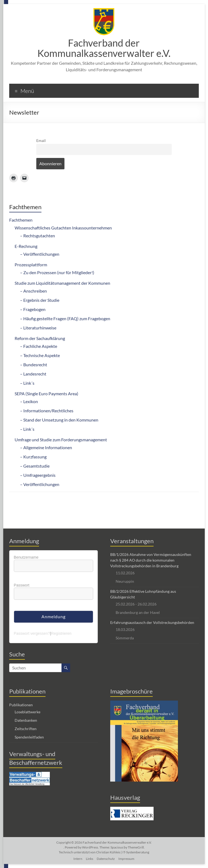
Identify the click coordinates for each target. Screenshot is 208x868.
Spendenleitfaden (29, 737)
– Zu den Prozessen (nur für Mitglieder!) (57, 272)
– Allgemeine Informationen (46, 447)
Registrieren (61, 633)
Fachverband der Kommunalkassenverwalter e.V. (104, 48)
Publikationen (21, 705)
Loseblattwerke (27, 712)
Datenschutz (106, 859)
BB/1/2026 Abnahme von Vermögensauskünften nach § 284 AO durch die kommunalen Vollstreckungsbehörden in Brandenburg (151, 560)
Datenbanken (26, 720)
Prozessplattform (31, 265)
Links (90, 859)
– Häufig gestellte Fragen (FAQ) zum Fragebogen (65, 318)
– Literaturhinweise (38, 328)
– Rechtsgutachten (38, 236)
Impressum (126, 859)
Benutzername (26, 557)
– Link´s (27, 383)
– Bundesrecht (34, 365)
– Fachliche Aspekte (39, 346)
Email (41, 140)
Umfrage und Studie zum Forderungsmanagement (61, 440)
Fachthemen (21, 220)
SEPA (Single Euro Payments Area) (46, 393)
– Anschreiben (33, 291)
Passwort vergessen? (32, 633)
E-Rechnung (26, 246)
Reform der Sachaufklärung (40, 338)
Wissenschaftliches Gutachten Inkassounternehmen (63, 228)
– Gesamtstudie (35, 466)
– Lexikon (29, 401)
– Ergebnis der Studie (40, 300)
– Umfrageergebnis (38, 475)
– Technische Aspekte (40, 355)
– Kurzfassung (33, 457)
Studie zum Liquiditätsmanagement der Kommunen (62, 283)
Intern (78, 859)
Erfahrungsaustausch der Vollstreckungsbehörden (152, 622)
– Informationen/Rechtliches (47, 411)
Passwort (22, 585)
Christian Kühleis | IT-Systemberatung (123, 852)
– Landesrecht (33, 374)
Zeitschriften (26, 729)
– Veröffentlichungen (40, 254)
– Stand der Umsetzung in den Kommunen (59, 420)
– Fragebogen (33, 309)
